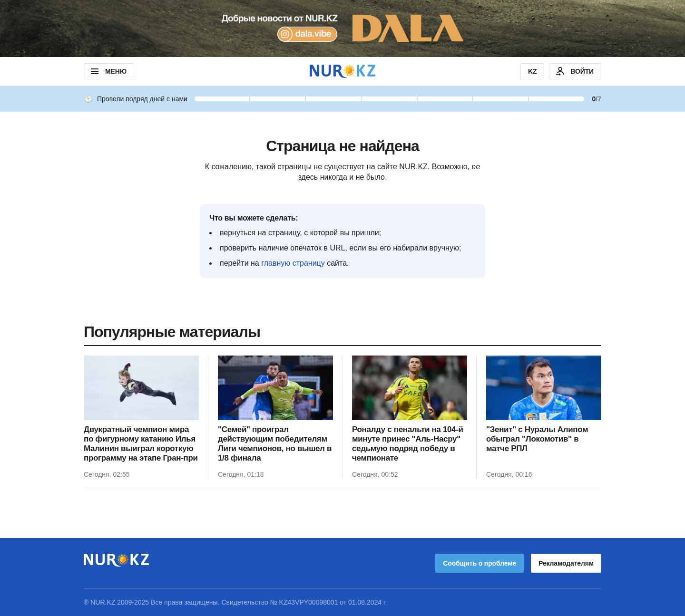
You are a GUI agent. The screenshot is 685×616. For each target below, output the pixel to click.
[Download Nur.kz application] (342, 29)
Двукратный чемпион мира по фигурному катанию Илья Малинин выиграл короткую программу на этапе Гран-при (141, 444)
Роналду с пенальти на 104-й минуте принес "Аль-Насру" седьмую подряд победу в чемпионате (408, 444)
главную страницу (293, 263)
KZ (532, 71)
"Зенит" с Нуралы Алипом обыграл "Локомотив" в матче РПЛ (537, 439)
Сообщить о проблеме (479, 563)
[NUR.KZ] (342, 71)
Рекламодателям (566, 563)
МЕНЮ (108, 71)
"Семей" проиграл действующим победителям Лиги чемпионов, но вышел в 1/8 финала (275, 444)
